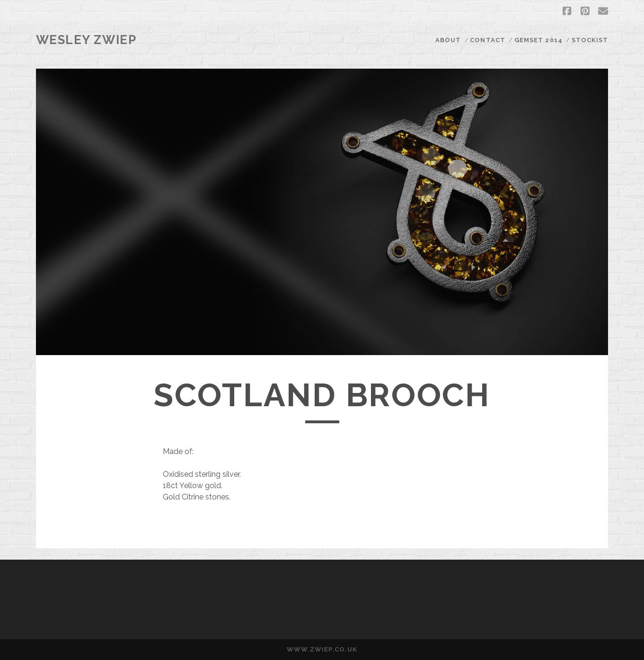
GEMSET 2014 (538, 40)
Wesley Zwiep (86, 40)
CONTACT (487, 40)
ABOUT (448, 40)
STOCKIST (590, 40)
